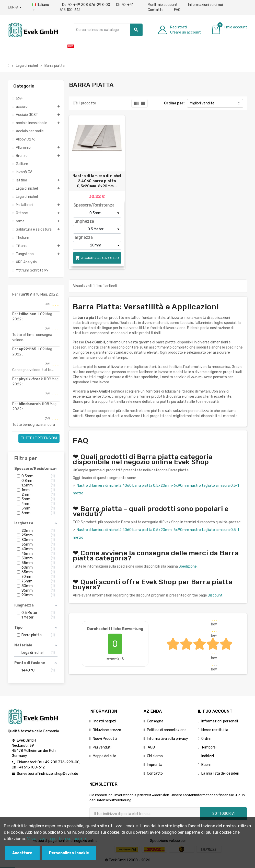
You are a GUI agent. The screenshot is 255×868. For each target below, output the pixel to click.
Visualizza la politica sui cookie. (57, 839)
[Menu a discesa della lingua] (40, 7)
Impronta (155, 765)
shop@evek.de (66, 774)
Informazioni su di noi (205, 5)
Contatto (156, 10)
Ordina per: (174, 103)
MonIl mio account (163, 5)
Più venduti (102, 747)
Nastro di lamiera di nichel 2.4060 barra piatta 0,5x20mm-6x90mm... (97, 181)
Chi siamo (155, 756)
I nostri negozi (104, 721)
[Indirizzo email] (145, 814)
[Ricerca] (108, 30)
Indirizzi (208, 756)
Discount (215, 595)
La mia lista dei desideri (220, 773)
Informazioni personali (220, 721)
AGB (151, 747)
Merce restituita (215, 730)
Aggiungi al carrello (97, 258)
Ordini (206, 739)
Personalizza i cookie (69, 853)
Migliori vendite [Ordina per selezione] (202, 103)
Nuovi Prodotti (105, 739)
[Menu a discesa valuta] (15, 7)
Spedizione (188, 566)
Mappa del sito (105, 756)
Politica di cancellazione (167, 730)
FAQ (177, 10)
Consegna (155, 721)
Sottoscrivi (223, 814)
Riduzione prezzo (107, 730)
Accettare (22, 853)
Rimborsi (209, 747)
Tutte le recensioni (39, 438)
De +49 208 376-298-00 (86, 5)
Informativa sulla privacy (167, 739)
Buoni (206, 765)
